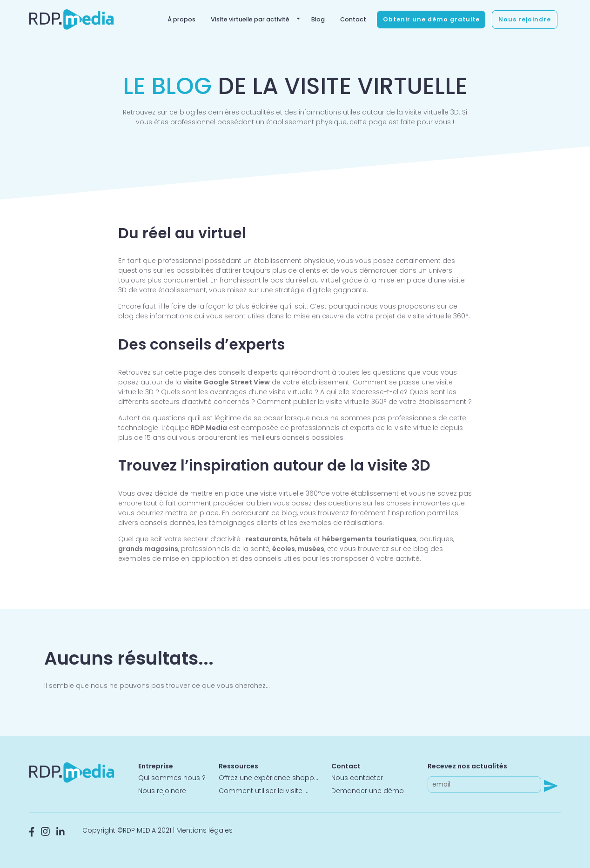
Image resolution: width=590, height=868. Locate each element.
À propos (181, 19)
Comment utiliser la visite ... (264, 791)
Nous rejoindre (525, 19)
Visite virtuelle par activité (250, 19)
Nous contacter (357, 778)
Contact (353, 19)
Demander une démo (368, 791)
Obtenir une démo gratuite (431, 19)
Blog (318, 19)
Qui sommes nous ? (172, 778)
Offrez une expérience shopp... (268, 778)
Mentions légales (204, 830)
